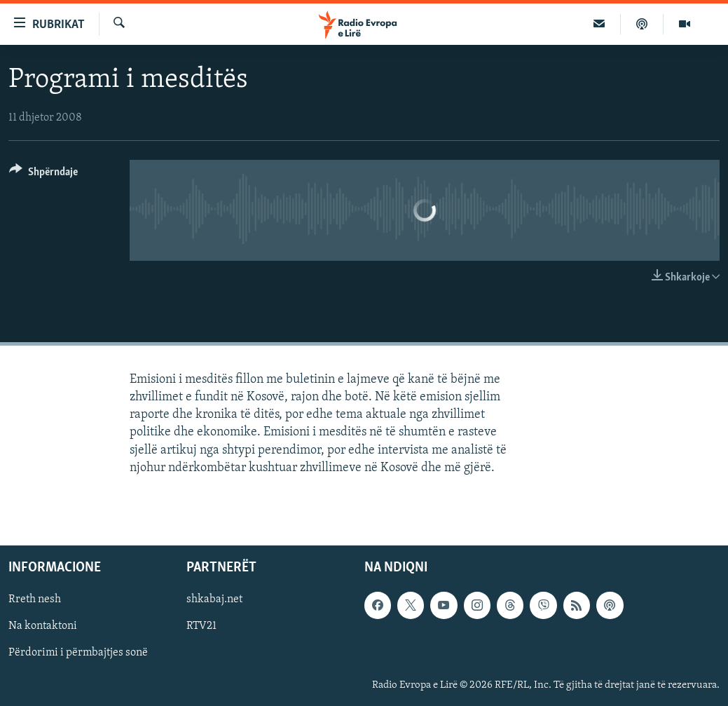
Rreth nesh (35, 599)
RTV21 (201, 626)
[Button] (43, 174)
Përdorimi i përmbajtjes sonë (78, 653)
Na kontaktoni (43, 626)
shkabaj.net (214, 599)
